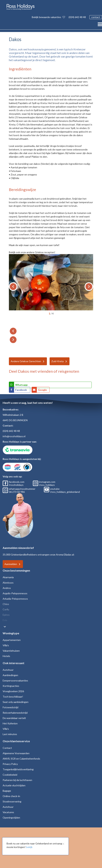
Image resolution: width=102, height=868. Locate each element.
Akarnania (8, 577)
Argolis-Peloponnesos (15, 593)
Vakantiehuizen (11, 651)
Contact (7, 748)
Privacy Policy (10, 764)
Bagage (7, 791)
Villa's (6, 645)
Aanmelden (11, 564)
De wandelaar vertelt (14, 718)
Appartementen (12, 640)
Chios (6, 604)
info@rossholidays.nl (14, 436)
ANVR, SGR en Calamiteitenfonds (21, 759)
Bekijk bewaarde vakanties (48, 17)
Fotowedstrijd (10, 707)
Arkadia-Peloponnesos (15, 599)
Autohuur (8, 670)
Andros (7, 588)
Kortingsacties (11, 686)
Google (42, 390)
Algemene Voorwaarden (16, 753)
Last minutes (10, 734)
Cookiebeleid (10, 775)
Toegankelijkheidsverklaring (18, 769)
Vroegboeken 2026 (13, 691)
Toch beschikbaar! (13, 697)
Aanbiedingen (10, 675)
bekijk (29, 847)
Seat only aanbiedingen (16, 702)
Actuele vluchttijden (14, 785)
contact (96, 17)
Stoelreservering (12, 801)
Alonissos (8, 583)
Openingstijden (11, 818)
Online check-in (11, 796)
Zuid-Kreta (57, 361)
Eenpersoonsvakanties (15, 680)
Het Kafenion (10, 723)
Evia (5, 620)
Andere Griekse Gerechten (26, 361)
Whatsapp (21, 385)
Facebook (21, 390)
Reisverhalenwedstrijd (15, 713)
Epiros (6, 615)
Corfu (6, 609)
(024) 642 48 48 (77, 17)
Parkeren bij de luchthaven (17, 780)
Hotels (6, 656)
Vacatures (8, 812)
